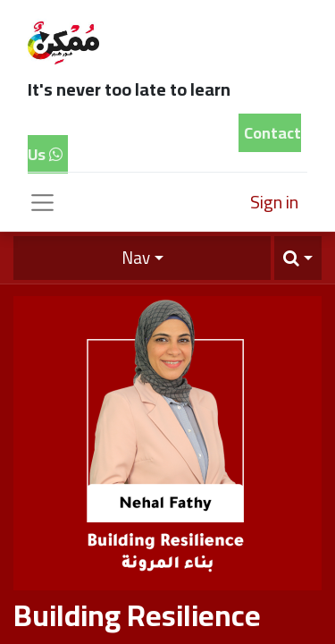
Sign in (274, 202)
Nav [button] (136, 258)
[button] (298, 258)
